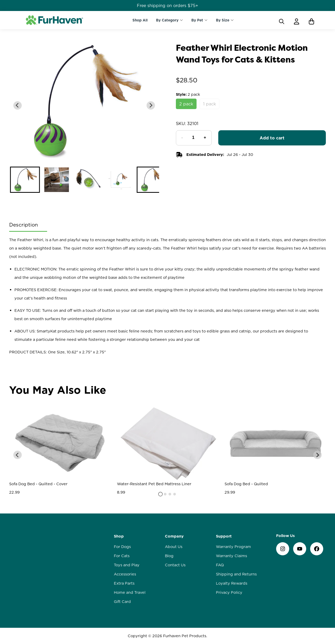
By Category (167, 20)
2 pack (186, 104)
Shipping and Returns (236, 574)
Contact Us (175, 565)
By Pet (197, 20)
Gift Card (122, 602)
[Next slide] (151, 105)
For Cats (122, 556)
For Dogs (122, 547)
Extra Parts (124, 583)
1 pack (210, 104)
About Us (174, 547)
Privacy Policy (229, 592)
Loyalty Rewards (232, 583)
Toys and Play (127, 565)
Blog (169, 556)
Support (224, 536)
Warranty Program (233, 547)
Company (174, 536)
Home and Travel (130, 592)
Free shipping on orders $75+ (167, 5)
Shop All (140, 20)
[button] (25, 180)
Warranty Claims (231, 556)
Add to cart (272, 138)
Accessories (125, 574)
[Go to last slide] (18, 105)
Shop (119, 536)
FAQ (220, 565)
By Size (223, 20)
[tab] (161, 494)
